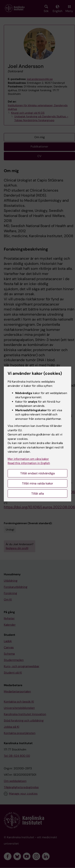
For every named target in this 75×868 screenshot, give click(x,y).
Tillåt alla (38, 494)
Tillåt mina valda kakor (37, 483)
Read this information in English (29, 463)
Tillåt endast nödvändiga (37, 473)
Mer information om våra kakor (28, 459)
